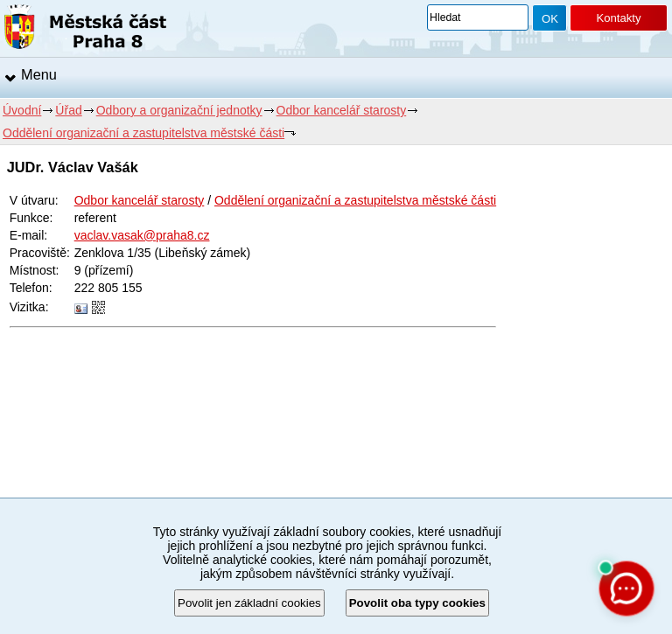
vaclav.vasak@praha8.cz (142, 235)
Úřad (68, 110)
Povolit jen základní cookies (249, 603)
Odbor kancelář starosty (342, 110)
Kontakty (618, 18)
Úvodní (22, 110)
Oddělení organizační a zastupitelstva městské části (143, 133)
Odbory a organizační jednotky (179, 110)
